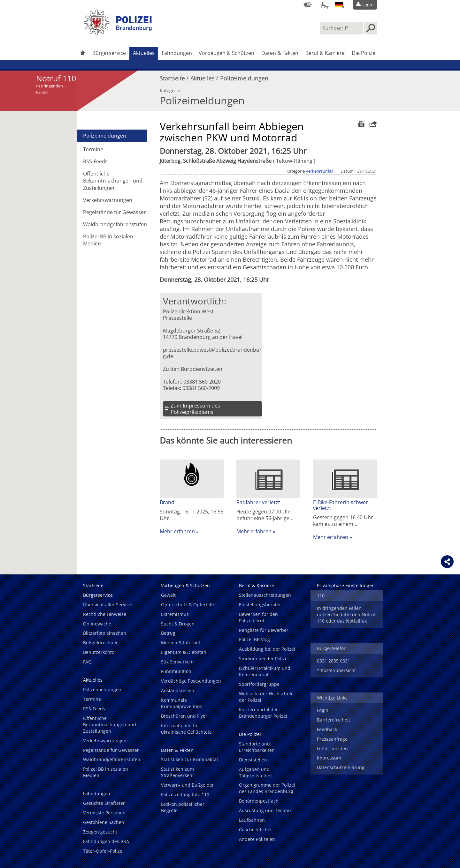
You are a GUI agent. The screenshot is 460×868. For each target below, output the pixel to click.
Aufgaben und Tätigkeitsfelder (256, 772)
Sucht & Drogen (178, 624)
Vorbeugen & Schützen (226, 53)
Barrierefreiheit (333, 720)
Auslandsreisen (178, 690)
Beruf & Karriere (325, 53)
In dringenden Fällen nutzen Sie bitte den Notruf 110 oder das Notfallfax (346, 614)
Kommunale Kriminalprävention (182, 703)
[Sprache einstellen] (339, 5)
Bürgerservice (109, 53)
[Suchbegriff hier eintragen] (341, 28)
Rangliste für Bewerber (264, 630)
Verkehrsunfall (319, 171)
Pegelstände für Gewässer (115, 212)
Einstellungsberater (260, 605)
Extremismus (175, 614)
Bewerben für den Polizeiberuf (258, 617)
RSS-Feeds (95, 161)
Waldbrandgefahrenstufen (115, 224)
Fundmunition (176, 671)
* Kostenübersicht (336, 670)
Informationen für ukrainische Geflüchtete (186, 729)
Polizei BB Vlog (254, 639)
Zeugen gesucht (100, 832)
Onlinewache (97, 624)
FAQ (87, 662)
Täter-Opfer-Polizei (103, 851)
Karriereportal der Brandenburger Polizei (263, 713)
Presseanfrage (332, 739)
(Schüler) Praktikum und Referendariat (265, 671)
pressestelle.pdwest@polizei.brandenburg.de (212, 353)
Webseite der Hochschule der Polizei (266, 697)
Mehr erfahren (177, 531)
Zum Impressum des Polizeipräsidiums (195, 409)
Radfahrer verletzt (258, 502)
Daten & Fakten (280, 53)
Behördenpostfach (259, 801)
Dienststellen (253, 760)
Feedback (327, 729)
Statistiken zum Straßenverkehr (178, 772)
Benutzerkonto (99, 652)
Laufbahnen (252, 820)
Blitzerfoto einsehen (105, 633)
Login (323, 710)
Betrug (168, 633)
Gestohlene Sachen (104, 822)
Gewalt (168, 595)
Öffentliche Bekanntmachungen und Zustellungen (113, 181)
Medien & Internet (181, 643)
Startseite (172, 77)
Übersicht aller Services (108, 605)
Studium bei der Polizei (264, 658)
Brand (167, 502)
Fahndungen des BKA (106, 841)
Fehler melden (332, 748)
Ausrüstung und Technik (265, 810)
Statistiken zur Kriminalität (190, 759)
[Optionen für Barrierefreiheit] (323, 5)
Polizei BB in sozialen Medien (108, 240)
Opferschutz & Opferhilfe (188, 605)
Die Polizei (364, 53)
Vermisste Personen (104, 813)
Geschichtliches (256, 830)
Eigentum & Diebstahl (184, 652)
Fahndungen (177, 53)
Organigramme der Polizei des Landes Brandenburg (267, 788)
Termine (93, 149)
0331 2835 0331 (333, 661)
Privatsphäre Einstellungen (346, 585)
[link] (118, 34)
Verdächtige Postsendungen (191, 681)
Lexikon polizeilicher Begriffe (183, 807)
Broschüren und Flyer (184, 716)
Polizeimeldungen (244, 77)
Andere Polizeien (257, 839)
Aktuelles (144, 53)
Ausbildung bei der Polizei (267, 649)
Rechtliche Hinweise (105, 614)
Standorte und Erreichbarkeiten (257, 747)
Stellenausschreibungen (265, 595)
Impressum (329, 758)
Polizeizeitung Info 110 (185, 794)
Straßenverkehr (178, 662)
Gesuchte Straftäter (104, 803)
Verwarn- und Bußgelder (188, 785)
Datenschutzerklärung (341, 767)
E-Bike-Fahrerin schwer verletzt (341, 505)
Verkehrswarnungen (108, 200)
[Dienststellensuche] (308, 5)
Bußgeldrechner (100, 643)
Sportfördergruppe (259, 684)
